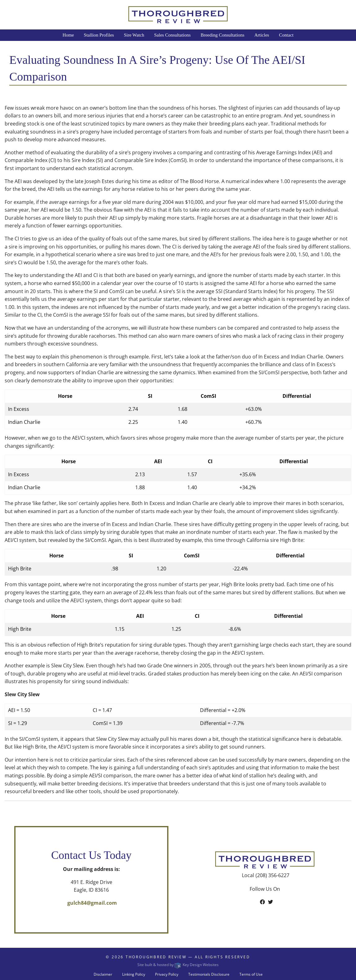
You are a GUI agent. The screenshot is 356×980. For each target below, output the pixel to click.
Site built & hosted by (178, 965)
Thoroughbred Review (156, 957)
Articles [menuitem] (262, 35)
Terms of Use (251, 974)
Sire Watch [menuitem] (134, 35)
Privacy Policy (167, 974)
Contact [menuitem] (286, 35)
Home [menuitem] (68, 35)
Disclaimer (103, 974)
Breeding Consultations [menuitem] (222, 35)
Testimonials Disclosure (209, 974)
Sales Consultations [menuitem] (172, 35)
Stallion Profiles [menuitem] (99, 35)
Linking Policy (134, 974)
